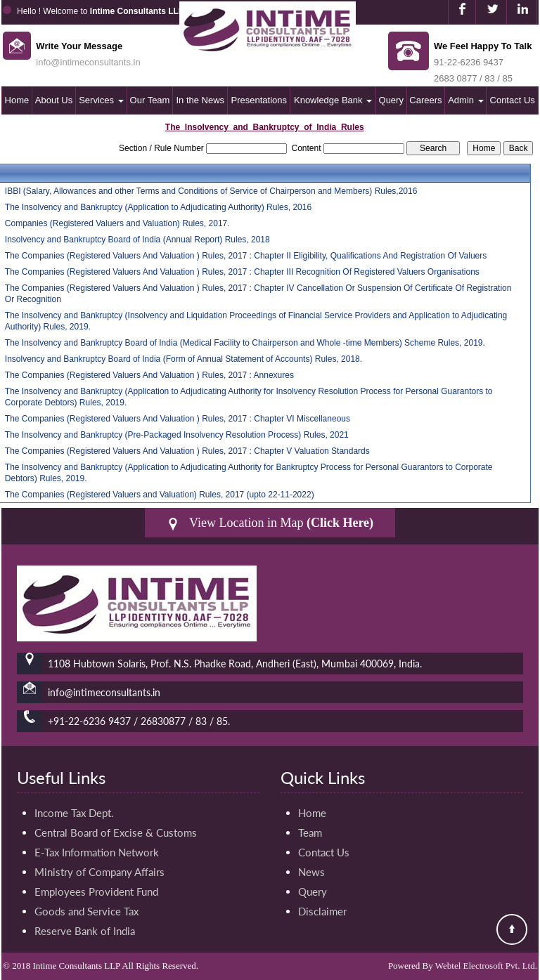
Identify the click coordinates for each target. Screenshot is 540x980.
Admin (465, 100)
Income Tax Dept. (74, 813)
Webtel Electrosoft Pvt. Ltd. (486, 966)
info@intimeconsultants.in (88, 62)
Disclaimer (322, 911)
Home (17, 100)
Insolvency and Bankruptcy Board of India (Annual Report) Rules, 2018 (137, 240)
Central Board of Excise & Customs (116, 832)
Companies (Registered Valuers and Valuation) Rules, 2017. (117, 223)
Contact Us (513, 100)
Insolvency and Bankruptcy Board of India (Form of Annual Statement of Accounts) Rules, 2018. (184, 359)
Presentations (259, 100)
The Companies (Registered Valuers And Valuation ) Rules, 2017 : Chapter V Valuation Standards (187, 451)
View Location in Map (270, 523)
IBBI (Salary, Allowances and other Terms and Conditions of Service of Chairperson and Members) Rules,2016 (211, 191)
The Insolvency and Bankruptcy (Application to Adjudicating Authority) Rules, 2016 (158, 207)
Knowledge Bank (333, 100)
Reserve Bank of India (85, 931)
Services (101, 100)
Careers (425, 100)
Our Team (150, 100)
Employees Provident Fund (96, 891)
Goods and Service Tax (86, 911)
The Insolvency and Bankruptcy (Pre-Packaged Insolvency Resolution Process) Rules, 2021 (177, 435)
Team (310, 832)
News (311, 872)
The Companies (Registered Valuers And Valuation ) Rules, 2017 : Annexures (149, 375)
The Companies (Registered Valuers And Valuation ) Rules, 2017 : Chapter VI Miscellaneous (178, 419)
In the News (200, 100)
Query (391, 100)
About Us (54, 100)
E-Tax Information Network (97, 852)
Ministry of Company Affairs (99, 872)
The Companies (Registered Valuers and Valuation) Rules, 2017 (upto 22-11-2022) (160, 495)
